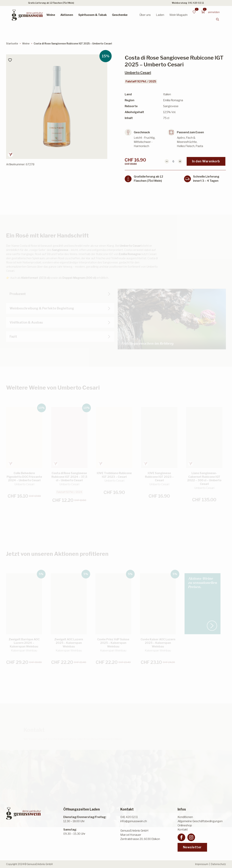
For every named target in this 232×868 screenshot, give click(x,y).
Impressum (202, 864)
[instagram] (191, 837)
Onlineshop (185, 825)
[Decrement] (167, 161)
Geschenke (120, 15)
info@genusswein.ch (134, 821)
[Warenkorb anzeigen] (203, 12)
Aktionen (67, 15)
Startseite (12, 43)
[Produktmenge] (173, 161)
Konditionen (185, 817)
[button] (225, 431)
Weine (51, 15)
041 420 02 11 (196, 3)
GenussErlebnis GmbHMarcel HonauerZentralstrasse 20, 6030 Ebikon (140, 835)
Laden (160, 15)
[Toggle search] (218, 19)
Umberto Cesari (138, 73)
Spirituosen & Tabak (93, 15)
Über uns (145, 15)
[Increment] (180, 161)
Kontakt (183, 830)
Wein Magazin (178, 15)
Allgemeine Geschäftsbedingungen (200, 821)
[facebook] (181, 837)
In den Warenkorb (206, 161)
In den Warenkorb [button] (21, 500)
